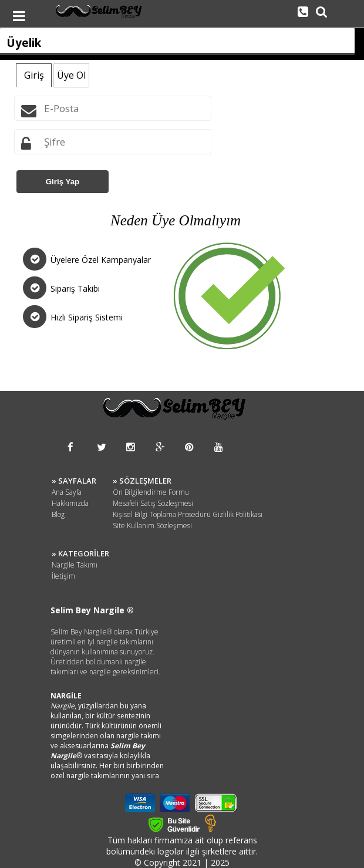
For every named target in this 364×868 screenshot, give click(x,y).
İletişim (63, 576)
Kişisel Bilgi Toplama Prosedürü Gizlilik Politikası (188, 514)
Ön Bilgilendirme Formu (151, 492)
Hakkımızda (70, 503)
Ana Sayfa (67, 492)
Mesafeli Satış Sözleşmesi (153, 503)
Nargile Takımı (75, 565)
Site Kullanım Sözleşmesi (152, 526)
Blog (58, 514)
